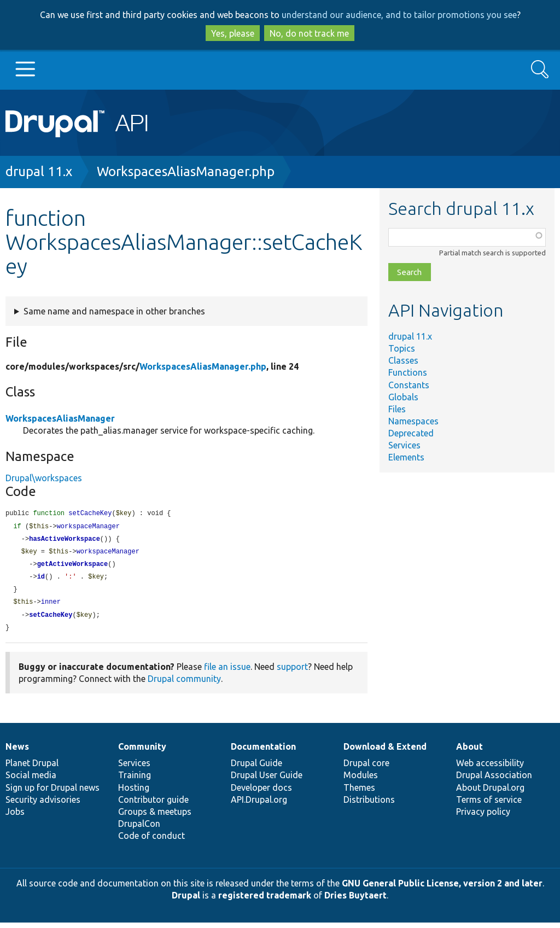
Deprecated (411, 433)
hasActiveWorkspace (65, 541)
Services (404, 445)
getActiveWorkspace (73, 567)
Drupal (186, 901)
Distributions (369, 805)
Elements (406, 457)
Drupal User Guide (267, 780)
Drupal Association (494, 780)
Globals (403, 397)
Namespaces (413, 421)
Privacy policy (483, 817)
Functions (408, 372)
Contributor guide (153, 805)
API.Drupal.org (259, 805)
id (41, 580)
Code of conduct (151, 841)
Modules (361, 780)
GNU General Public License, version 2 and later (442, 889)
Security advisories (43, 805)
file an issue (227, 672)
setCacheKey (51, 620)
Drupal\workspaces (44, 478)
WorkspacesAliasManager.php (186, 171)
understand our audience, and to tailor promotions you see (399, 15)
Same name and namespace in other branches (114, 311)
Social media (31, 780)
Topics (402, 348)
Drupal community (184, 684)
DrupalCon (139, 829)
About (469, 752)
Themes (359, 793)
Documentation (263, 752)
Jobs (15, 817)
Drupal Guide (256, 768)
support (292, 672)
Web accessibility (490, 768)
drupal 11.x (39, 171)
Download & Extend (385, 752)
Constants (409, 385)
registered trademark (265, 901)
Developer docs (261, 793)
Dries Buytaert (355, 901)
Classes (403, 360)
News (17, 752)
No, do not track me (309, 33)
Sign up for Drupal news (52, 793)
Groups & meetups (155, 817)
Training (135, 780)
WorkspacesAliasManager (60, 418)
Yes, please (233, 33)
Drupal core (366, 768)
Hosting (134, 793)
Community (142, 752)
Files (397, 409)
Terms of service (489, 805)
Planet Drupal (32, 768)
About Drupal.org (490, 793)
